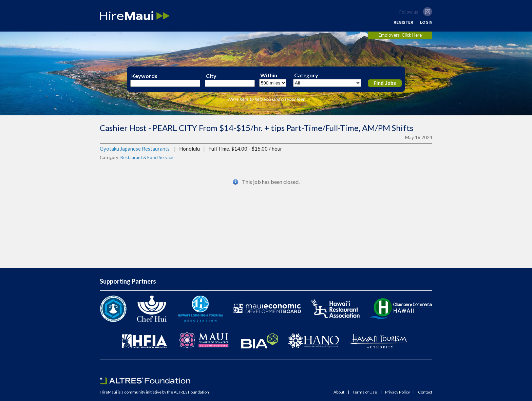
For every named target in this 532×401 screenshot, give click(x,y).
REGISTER (403, 22)
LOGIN (426, 22)
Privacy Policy (397, 392)
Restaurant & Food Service (147, 157)
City (211, 76)
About (339, 392)
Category (306, 75)
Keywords (144, 76)
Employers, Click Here (400, 35)
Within (269, 75)
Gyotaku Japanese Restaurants (135, 149)
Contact (425, 392)
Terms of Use (365, 392)
